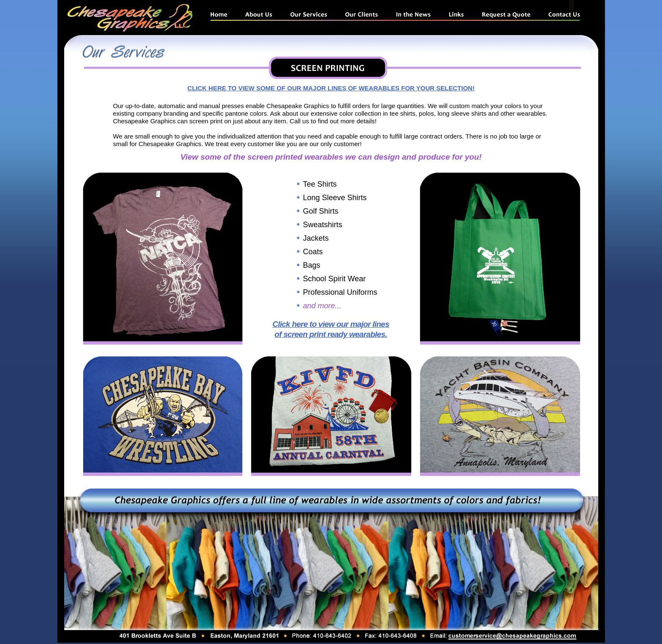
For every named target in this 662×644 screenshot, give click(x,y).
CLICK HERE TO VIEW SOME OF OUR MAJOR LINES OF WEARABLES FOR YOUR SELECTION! (331, 88)
